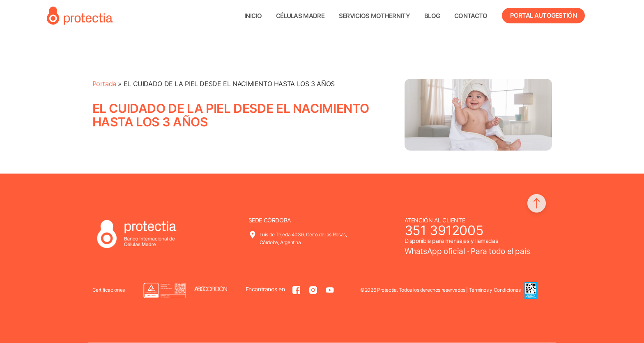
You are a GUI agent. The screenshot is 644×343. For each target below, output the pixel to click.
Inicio (253, 16)
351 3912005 (444, 230)
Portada (104, 84)
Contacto (471, 16)
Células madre (300, 16)
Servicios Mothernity (374, 16)
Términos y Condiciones (495, 290)
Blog (432, 16)
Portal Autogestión (543, 16)
